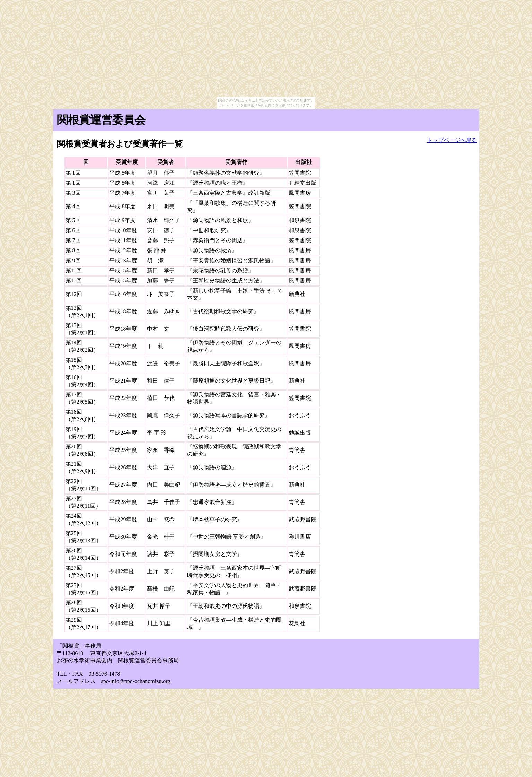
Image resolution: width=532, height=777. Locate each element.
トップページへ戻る (452, 140)
